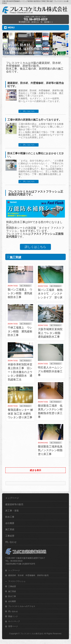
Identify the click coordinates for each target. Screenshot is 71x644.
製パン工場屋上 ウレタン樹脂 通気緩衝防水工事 (20, 293)
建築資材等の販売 (14, 504)
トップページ (12, 498)
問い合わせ (11, 542)
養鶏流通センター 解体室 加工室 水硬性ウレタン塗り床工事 (20, 414)
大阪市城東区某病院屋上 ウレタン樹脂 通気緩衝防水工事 (50, 333)
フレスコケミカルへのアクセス (22, 606)
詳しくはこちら (29, 111)
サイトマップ (14, 621)
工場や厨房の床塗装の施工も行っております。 (34, 120)
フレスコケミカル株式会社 (32, 634)
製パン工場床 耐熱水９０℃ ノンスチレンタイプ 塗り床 (50, 294)
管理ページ (13, 626)
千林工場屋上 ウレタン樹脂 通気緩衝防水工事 (20, 331)
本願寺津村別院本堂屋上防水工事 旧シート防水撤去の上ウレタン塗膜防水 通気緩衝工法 (20, 372)
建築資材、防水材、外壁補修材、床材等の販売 (28, 575)
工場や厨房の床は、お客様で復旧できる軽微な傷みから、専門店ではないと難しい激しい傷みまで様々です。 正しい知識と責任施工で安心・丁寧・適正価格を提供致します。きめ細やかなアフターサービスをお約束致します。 (41, 131)
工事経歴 (10, 536)
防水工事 (10, 517)
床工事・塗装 (12, 511)
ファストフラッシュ (17, 581)
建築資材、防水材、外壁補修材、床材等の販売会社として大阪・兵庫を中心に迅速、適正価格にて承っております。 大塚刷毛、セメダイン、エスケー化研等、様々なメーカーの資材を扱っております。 (41, 96)
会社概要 (10, 523)
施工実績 (10, 529)
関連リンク (13, 616)
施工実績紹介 (26, 286)
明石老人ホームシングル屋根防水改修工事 (50, 371)
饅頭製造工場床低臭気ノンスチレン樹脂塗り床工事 (50, 450)
